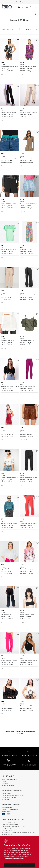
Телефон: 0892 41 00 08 (10, 823)
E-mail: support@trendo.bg (10, 825)
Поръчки (5, 781)
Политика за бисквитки (9, 797)
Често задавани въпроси (10, 779)
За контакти (6, 799)
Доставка (5, 783)
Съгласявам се (19, 865)
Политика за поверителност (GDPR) (13, 795)
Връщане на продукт (8, 785)
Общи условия (7, 794)
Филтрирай (7, 29)
